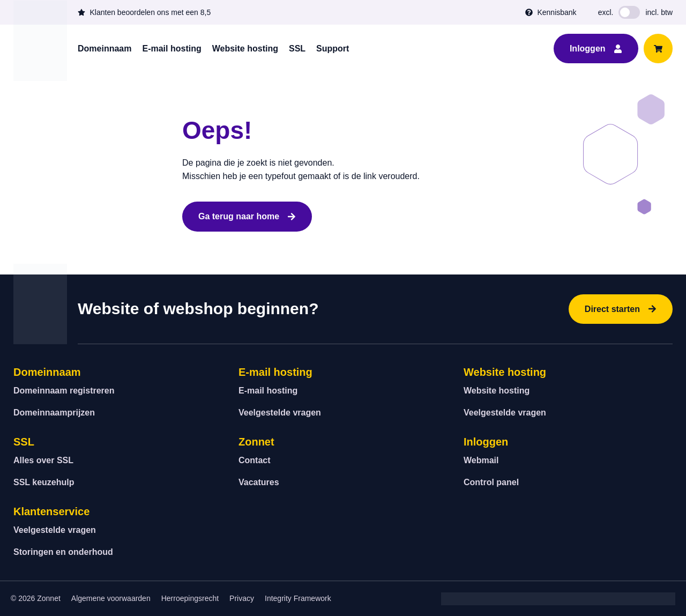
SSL (297, 49)
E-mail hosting (171, 49)
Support (333, 49)
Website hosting (245, 49)
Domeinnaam (105, 49)
